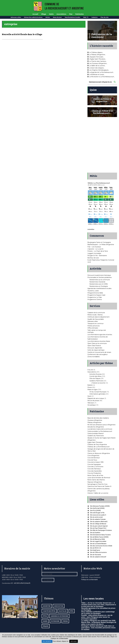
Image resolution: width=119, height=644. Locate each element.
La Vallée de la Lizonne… (97, 66)
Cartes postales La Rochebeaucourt (100, 431)
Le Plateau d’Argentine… (97, 55)
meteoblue (91, 229)
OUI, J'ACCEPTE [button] (47, 641)
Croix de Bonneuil (93, 458)
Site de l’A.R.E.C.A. (96, 548)
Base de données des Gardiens (98, 418)
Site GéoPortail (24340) (97, 508)
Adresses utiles (16, 17)
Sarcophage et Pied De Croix (97, 484)
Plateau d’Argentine (94, 422)
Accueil (35, 14)
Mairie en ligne (93, 390)
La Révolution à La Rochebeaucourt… (101, 77)
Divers (90, 387)
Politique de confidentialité (89, 580)
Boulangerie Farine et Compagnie (99, 242)
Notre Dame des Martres (96, 480)
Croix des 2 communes (95, 467)
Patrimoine (79, 14)
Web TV (86, 17)
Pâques (46, 626)
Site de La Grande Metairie (98, 544)
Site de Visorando (96, 555)
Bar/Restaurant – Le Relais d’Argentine (101, 245)
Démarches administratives (33, 17)
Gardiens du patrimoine (59, 616)
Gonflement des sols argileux (97, 354)
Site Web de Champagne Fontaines (101, 530)
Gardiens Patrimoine (96, 381)
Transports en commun (96, 324)
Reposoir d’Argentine (95, 482)
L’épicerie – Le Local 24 (95, 249)
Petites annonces (94, 326)
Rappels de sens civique (96, 398)
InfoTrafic (91, 332)
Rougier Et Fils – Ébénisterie (97, 256)
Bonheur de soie (93, 258)
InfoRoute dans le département (98, 317)
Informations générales (97, 394)
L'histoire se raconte (98, 383)
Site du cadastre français (98, 519)
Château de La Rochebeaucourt (99, 447)
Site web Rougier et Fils (97, 513)
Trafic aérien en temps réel (97, 330)
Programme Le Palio (95, 297)
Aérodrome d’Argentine (96, 427)
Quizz (89, 396)
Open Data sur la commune (97, 343)
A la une (90, 370)
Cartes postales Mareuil (95, 433)
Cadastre (94, 17)
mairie (45, 621)
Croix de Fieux (92, 460)
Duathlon (63, 611)
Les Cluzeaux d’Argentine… (97, 63)
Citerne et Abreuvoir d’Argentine (99, 453)
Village (44, 14)
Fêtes (45, 616)
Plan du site (105, 17)
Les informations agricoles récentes (100, 335)
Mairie (51, 14)
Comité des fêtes (95, 376)
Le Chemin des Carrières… (97, 61)
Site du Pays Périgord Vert (98, 528)
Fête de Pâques (95, 378)
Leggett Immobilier (94, 253)
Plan (71, 14)
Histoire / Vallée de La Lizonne (98, 493)
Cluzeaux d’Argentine (95, 420)
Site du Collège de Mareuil (98, 524)
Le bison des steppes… (96, 68)
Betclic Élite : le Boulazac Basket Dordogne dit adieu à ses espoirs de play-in (99, 623)
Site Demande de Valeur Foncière (100, 535)
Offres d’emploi (93, 328)
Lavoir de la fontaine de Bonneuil (99, 478)
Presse (65, 621)
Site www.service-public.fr (98, 515)
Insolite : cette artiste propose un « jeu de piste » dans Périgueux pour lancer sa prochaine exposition (97, 617)
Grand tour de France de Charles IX (99, 486)
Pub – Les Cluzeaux (94, 247)
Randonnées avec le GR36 (99, 284)
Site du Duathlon (95, 533)
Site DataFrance (95, 550)
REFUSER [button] (74, 641)
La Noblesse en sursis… (96, 74)
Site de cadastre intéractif (98, 557)
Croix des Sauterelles (95, 471)
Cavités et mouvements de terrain (99, 352)
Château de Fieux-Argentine (97, 445)
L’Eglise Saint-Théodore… (97, 59)
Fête (72, 611)
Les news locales (94, 599)
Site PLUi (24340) (95, 511)
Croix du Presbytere (94, 473)
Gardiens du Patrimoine (96, 436)
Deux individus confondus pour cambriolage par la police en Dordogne (98, 613)
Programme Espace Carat (96, 295)
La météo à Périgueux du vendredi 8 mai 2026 (98, 621)
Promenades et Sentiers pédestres (100, 277)
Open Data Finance (94, 346)
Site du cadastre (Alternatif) (99, 522)
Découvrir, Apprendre (95, 348)
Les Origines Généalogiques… (98, 70)
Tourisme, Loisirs (93, 291)
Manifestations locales (73, 17)
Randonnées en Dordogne (99, 286)
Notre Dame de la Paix (95, 475)
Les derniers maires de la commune (100, 429)
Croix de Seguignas (94, 464)
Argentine (47, 606)
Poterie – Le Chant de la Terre (98, 251)
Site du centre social (96, 517)
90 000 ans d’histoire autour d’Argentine (101, 425)
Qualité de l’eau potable (96, 319)
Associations (61, 14)
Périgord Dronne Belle (95, 293)
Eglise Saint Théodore (95, 442)
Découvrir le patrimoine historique (99, 275)
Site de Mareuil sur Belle (97, 539)
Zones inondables (94, 357)
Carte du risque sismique (96, 350)
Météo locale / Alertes (95, 315)
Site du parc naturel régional (99, 526)
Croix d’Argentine (93, 456)
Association (59, 606)
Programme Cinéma (95, 299)
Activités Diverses (96, 374)
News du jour (57, 17)
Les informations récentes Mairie (99, 341)
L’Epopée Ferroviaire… (96, 57)
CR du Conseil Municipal (98, 392)
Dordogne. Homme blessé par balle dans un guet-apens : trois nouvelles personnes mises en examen (98, 628)
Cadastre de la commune (96, 313)
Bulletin (90, 385)
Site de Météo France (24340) (99, 537)
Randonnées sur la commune (100, 280)
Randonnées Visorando (97, 282)
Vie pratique (92, 405)
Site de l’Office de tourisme (98, 552)
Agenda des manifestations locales (99, 288)
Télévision (91, 403)
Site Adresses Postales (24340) (100, 506)
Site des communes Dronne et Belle (101, 546)
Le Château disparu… (95, 52)
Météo (48, 17)
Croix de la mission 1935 (95, 462)
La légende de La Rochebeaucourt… (101, 72)
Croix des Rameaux (94, 469)
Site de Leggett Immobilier (98, 541)
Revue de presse (93, 401)
